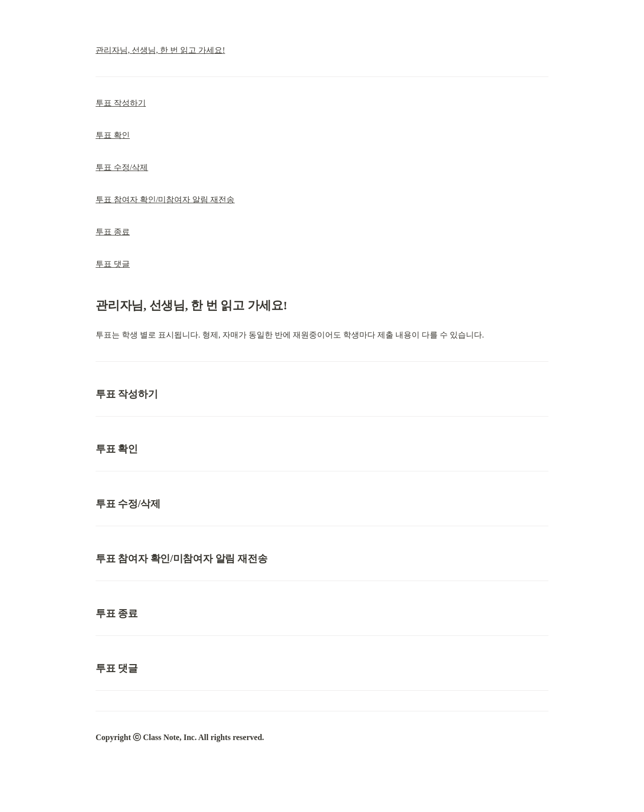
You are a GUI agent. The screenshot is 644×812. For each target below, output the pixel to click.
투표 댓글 (113, 264)
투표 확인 (113, 135)
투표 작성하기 (121, 103)
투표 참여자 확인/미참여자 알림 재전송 (165, 199)
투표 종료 (113, 232)
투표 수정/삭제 (122, 167)
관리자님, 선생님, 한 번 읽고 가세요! (160, 50)
